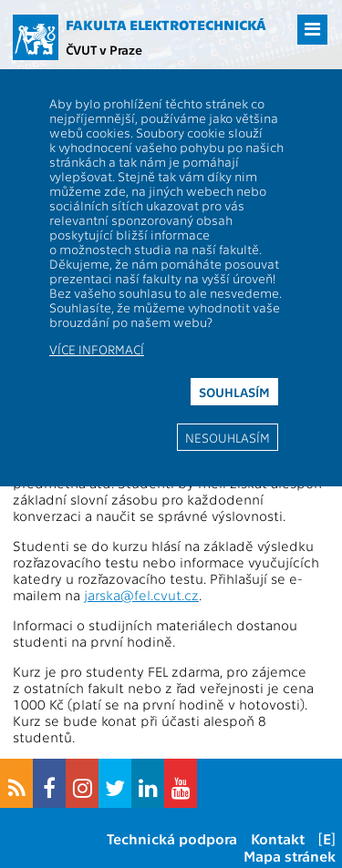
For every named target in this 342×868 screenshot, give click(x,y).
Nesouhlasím (228, 437)
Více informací (97, 349)
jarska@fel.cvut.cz (141, 595)
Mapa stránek (290, 856)
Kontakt (278, 838)
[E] (327, 838)
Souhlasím (234, 392)
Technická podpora (172, 838)
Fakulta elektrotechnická (166, 25)
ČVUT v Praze (104, 49)
